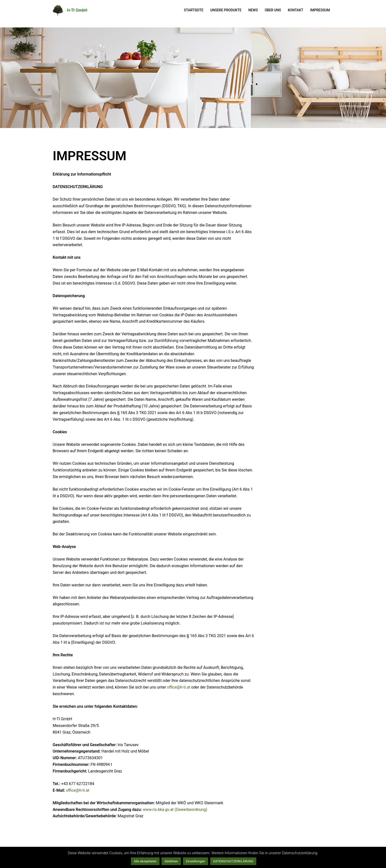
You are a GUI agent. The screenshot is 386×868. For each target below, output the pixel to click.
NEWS (253, 10)
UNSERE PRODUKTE (226, 10)
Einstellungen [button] (195, 861)
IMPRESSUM (320, 10)
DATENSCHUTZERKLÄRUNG (233, 861)
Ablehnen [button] (171, 861)
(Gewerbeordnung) (191, 810)
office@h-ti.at (179, 687)
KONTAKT (296, 10)
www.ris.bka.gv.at (158, 810)
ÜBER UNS (273, 10)
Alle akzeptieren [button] (145, 861)
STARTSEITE (194, 10)
